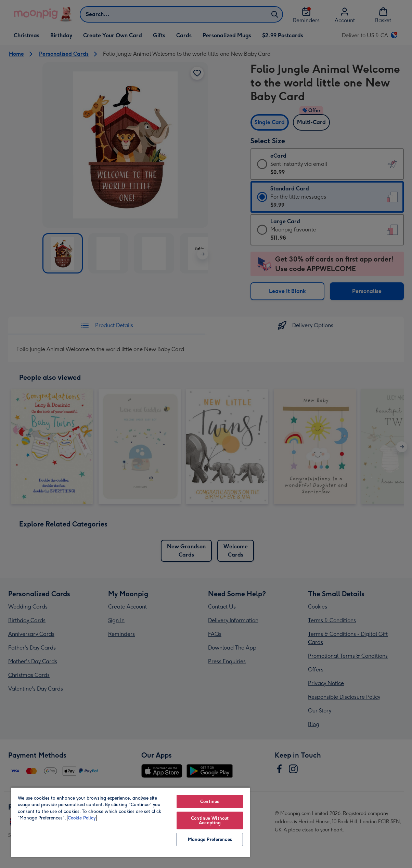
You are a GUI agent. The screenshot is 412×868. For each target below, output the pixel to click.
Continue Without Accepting (210, 820)
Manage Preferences (210, 839)
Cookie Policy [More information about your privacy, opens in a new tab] (82, 818)
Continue (210, 802)
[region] (130, 822)
